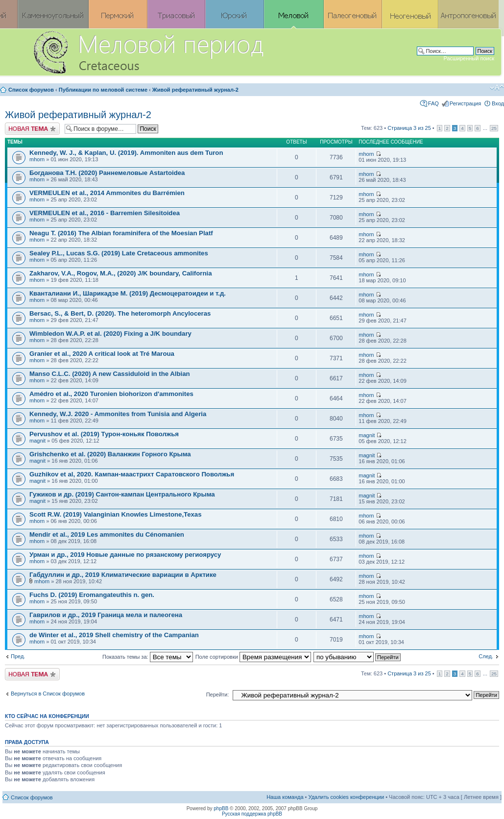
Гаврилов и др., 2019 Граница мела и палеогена (106, 615)
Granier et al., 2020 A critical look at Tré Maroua (102, 354)
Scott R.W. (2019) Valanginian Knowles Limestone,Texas (116, 514)
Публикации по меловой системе (103, 90)
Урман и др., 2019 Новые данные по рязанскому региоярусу (125, 555)
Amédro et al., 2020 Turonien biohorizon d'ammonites (111, 394)
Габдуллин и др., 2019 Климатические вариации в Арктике (123, 575)
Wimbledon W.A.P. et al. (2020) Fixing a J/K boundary (110, 334)
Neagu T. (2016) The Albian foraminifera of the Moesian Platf (121, 233)
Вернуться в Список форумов (48, 694)
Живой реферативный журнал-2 (195, 90)
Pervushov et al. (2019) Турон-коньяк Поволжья (104, 434)
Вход (498, 103)
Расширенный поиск (469, 58)
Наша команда (285, 797)
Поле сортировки (253, 657)
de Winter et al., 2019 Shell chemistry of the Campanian (114, 635)
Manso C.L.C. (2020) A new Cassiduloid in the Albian (110, 374)
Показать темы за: (148, 657)
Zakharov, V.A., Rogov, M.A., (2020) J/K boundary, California (121, 273)
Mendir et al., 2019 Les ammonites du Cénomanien (107, 534)
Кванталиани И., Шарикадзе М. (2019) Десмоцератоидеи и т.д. (128, 293)
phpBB (221, 808)
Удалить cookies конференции (347, 797)
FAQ (433, 103)
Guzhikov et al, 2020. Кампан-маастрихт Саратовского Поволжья (132, 474)
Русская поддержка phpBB (252, 814)
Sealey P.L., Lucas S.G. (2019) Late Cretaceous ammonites (119, 253)
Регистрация (465, 103)
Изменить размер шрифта (497, 88)
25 (494, 128)
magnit (37, 441)
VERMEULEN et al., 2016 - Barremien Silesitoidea (105, 213)
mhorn (37, 159)
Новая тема (32, 129)
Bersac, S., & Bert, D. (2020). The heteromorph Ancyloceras (120, 313)
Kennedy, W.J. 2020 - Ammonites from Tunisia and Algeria (118, 414)
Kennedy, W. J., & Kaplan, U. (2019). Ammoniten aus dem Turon (126, 153)
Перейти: (218, 695)
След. (486, 656)
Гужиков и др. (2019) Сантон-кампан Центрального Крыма (122, 494)
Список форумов (31, 90)
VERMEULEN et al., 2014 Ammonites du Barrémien (107, 193)
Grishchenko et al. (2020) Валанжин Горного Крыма (110, 454)
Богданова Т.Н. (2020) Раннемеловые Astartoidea (107, 173)
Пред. (18, 656)
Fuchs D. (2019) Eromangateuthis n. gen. (92, 595)
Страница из (409, 128)
